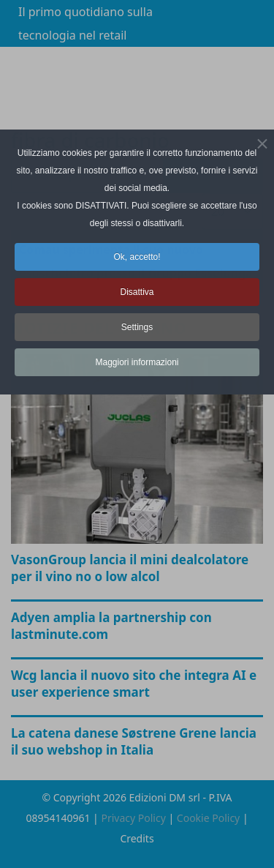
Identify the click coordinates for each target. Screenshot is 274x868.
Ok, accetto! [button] (137, 257)
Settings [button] (137, 327)
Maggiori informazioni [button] (137, 362)
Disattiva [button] (137, 292)
